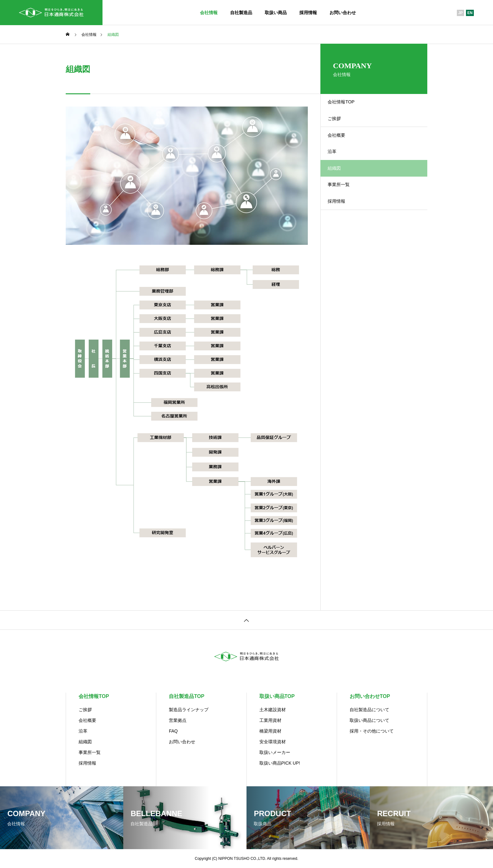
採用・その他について (372, 731)
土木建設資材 (273, 710)
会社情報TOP (348, 105)
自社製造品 (241, 13)
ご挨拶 (341, 127)
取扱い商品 (276, 13)
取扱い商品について (369, 720)
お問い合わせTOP (370, 696)
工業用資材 (270, 720)
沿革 (338, 171)
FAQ (173, 731)
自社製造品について (369, 710)
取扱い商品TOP (277, 696)
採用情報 (308, 13)
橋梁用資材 (270, 731)
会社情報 (209, 13)
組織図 (85, 742)
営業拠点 (178, 720)
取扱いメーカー (275, 752)
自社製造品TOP (187, 696)
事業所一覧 (346, 214)
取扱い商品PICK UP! (280, 763)
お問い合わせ (343, 13)
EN (470, 13)
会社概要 (343, 149)
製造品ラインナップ (189, 710)
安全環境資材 (273, 742)
